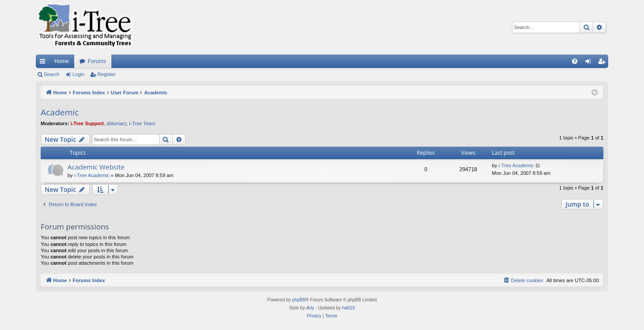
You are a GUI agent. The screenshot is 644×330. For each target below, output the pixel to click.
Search (52, 74)
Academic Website (96, 167)
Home (62, 61)
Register (107, 74)
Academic (60, 112)
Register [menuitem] (604, 63)
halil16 (349, 308)
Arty (310, 308)
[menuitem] (575, 61)
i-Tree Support (87, 123)
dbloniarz (117, 123)
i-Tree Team (142, 123)
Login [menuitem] (590, 63)
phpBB (299, 300)
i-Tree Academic (92, 175)
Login (78, 74)
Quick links (44, 63)
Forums (97, 61)
